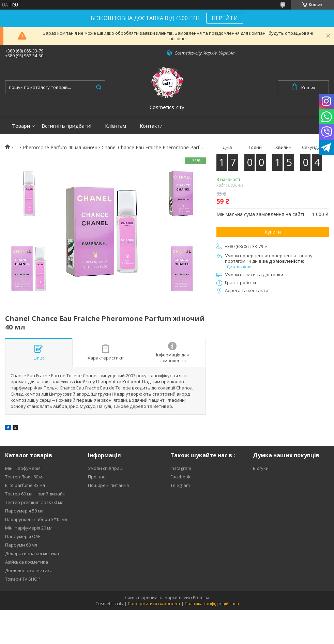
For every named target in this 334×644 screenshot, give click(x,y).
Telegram (180, 485)
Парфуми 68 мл (21, 545)
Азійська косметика (27, 562)
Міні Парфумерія (23, 468)
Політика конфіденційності (212, 604)
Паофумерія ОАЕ (23, 536)
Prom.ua (201, 597)
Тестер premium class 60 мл (34, 502)
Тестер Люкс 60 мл (25, 477)
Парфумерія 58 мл (24, 511)
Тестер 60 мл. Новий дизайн (35, 494)
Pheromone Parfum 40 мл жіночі (60, 148)
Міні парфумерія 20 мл (29, 528)
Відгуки (261, 468)
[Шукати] (98, 87)
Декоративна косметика (32, 553)
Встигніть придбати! (66, 126)
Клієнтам (116, 126)
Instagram (181, 468)
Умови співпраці (106, 468)
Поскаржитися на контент (154, 604)
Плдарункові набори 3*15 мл (36, 519)
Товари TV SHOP (23, 579)
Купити (273, 232)
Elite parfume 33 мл (25, 485)
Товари (21, 126)
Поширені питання (108, 485)
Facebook (180, 477)
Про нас (96, 477)
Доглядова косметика (29, 570)
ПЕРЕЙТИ (225, 18)
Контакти (151, 126)
